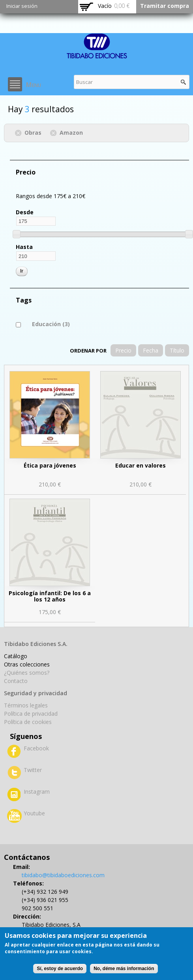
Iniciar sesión (22, 6)
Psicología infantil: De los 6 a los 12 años (50, 596)
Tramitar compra (165, 6)
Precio (123, 350)
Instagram (37, 792)
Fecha (151, 350)
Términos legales (26, 705)
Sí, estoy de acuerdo (60, 969)
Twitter (33, 770)
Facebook (36, 748)
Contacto (16, 681)
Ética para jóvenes (50, 465)
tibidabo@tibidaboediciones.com (63, 875)
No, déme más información (124, 969)
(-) (20, 132)
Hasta (24, 247)
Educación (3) (51, 324)
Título (177, 350)
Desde (25, 212)
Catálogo (16, 656)
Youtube (34, 813)
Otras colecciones (27, 664)
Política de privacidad (31, 714)
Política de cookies (28, 722)
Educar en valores (141, 465)
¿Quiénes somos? (27, 673)
